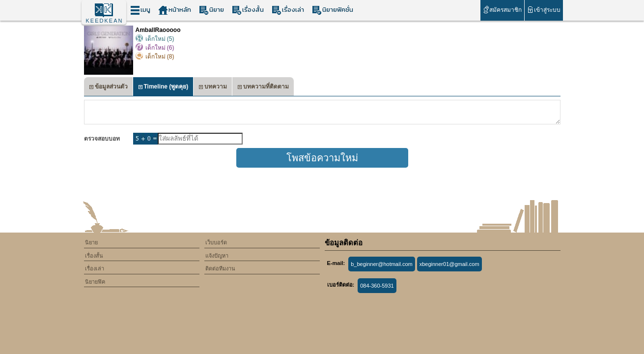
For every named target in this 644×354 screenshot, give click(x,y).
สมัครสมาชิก (502, 10)
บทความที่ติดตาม (263, 88)
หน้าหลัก (175, 10)
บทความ (213, 88)
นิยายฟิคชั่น (333, 10)
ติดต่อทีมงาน (220, 268)
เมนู (140, 10)
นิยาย (211, 10)
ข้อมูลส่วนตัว (108, 88)
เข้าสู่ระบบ (544, 10)
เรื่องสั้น (248, 10)
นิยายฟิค (95, 282)
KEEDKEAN (105, 21)
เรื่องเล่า (288, 10)
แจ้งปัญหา (217, 256)
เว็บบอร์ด (216, 242)
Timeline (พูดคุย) (163, 88)
